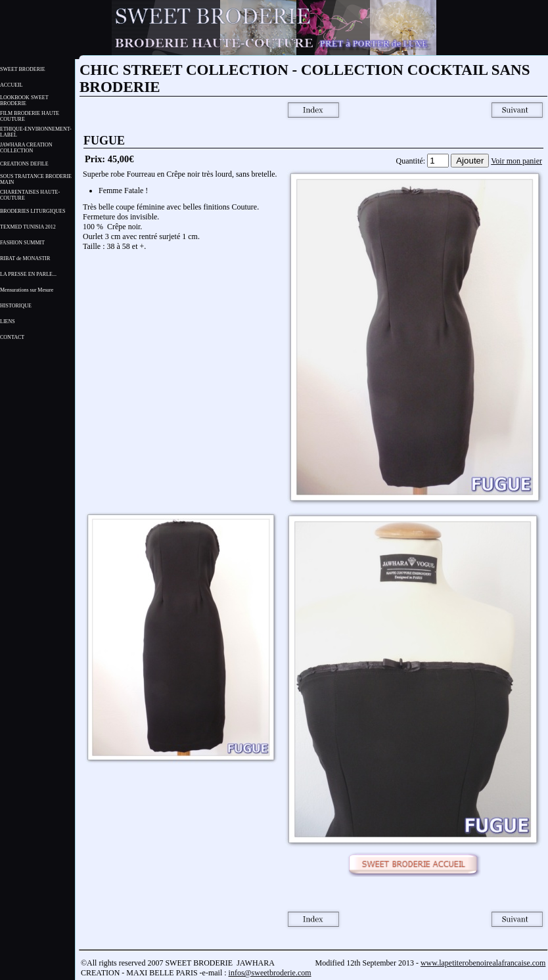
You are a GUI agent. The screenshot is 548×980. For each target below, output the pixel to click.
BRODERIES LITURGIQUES (33, 211)
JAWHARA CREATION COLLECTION (26, 148)
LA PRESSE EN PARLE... (28, 274)
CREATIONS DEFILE (24, 164)
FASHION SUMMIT (22, 243)
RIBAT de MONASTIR (25, 258)
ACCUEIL (11, 85)
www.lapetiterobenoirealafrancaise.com (483, 963)
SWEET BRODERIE (23, 69)
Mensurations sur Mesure (27, 290)
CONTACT (12, 337)
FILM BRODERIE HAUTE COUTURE (30, 116)
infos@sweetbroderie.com (270, 973)
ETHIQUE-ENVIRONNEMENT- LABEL (36, 132)
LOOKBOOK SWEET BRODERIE (24, 100)
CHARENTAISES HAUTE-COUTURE (30, 195)
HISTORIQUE (16, 306)
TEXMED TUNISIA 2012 (28, 227)
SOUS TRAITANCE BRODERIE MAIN (36, 179)
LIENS (8, 322)
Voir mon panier (516, 161)
